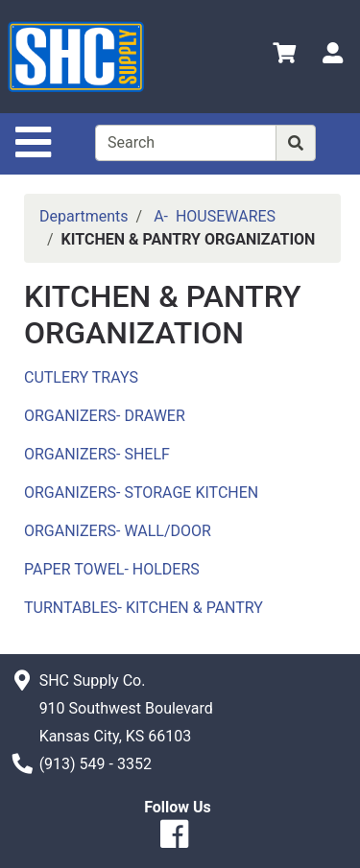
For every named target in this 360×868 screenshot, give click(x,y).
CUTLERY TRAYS (81, 377)
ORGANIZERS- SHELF (97, 454)
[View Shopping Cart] (284, 56)
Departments (84, 216)
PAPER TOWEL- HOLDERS (112, 569)
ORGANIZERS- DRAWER (105, 416)
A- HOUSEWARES (215, 216)
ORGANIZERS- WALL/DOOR (118, 531)
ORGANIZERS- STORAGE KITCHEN (141, 493)
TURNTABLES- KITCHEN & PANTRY (144, 608)
